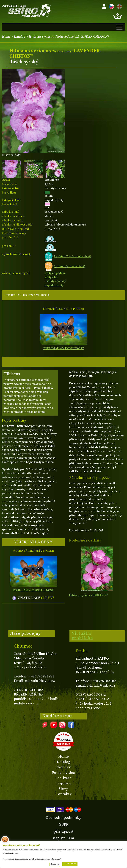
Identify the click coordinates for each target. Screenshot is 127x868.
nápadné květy (54, 285)
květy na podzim (55, 273)
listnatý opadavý (55, 281)
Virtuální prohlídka (82, 636)
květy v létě (52, 277)
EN (119, 6)
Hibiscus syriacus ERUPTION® (88, 595)
